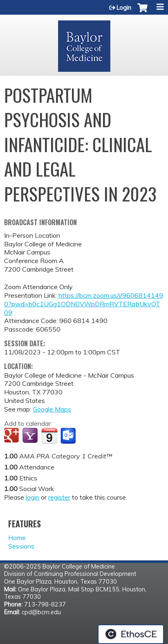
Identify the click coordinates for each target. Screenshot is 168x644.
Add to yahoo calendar (31, 436)
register (59, 497)
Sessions (21, 546)
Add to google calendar (12, 436)
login (32, 497)
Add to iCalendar (49, 436)
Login (124, 8)
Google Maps (52, 409)
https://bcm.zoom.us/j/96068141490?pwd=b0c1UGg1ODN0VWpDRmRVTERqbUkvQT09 (84, 304)
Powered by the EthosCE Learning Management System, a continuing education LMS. (131, 634)
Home (17, 538)
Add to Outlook (69, 436)
